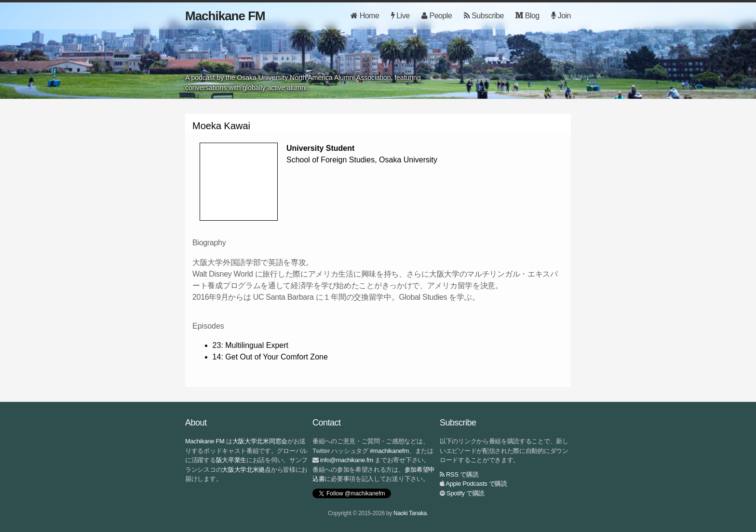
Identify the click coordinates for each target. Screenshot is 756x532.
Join (561, 16)
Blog (527, 16)
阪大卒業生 (231, 460)
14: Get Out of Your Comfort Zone (270, 357)
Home (365, 16)
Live (400, 16)
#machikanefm (389, 451)
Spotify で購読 (466, 493)
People (437, 16)
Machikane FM (225, 16)
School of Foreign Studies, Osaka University (362, 160)
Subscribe (484, 16)
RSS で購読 (462, 474)
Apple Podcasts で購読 (476, 484)
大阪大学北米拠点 (246, 470)
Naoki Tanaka (410, 513)
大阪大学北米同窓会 (260, 441)
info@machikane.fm (347, 460)
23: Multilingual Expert (250, 345)
